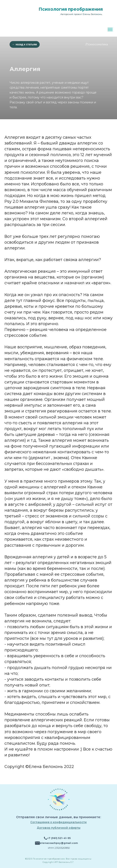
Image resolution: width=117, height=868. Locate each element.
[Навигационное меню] (110, 29)
